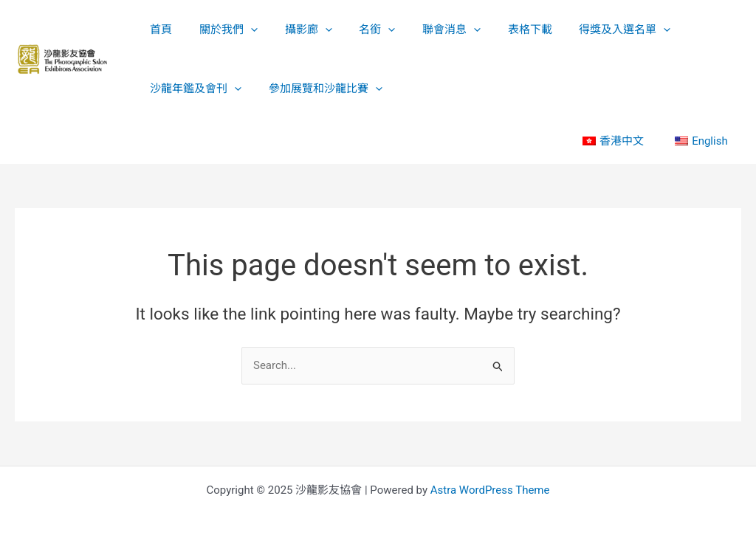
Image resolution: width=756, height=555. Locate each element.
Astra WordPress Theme (490, 490)
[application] (243, 30)
